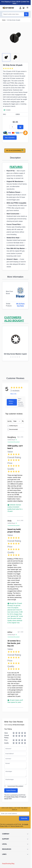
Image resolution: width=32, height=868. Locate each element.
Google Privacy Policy (12, 797)
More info (13, 394)
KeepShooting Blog (8, 864)
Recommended (13, 429)
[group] (8, 68)
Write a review (11, 402)
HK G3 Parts (20, 304)
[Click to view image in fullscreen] (15, 38)
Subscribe (24, 818)
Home (4, 20)
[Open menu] (27, 8)
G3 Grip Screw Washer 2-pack (15, 354)
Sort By (10, 421)
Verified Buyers (13, 426)
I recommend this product (15, 786)
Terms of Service (15, 826)
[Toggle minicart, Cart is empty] (24, 8)
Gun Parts (20, 306)
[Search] (26, 14)
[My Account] (20, 8)
